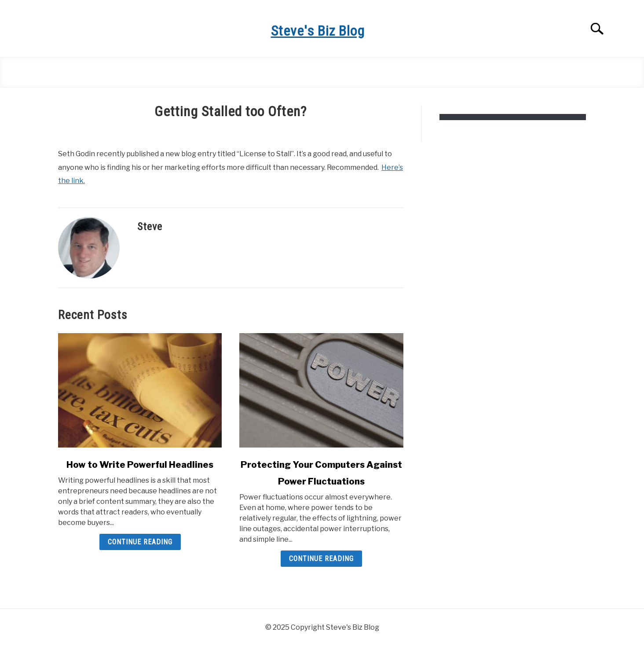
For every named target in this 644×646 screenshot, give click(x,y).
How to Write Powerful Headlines (140, 465)
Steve (150, 227)
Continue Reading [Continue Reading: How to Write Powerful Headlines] (140, 542)
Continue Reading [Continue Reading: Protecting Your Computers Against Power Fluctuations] (321, 559)
